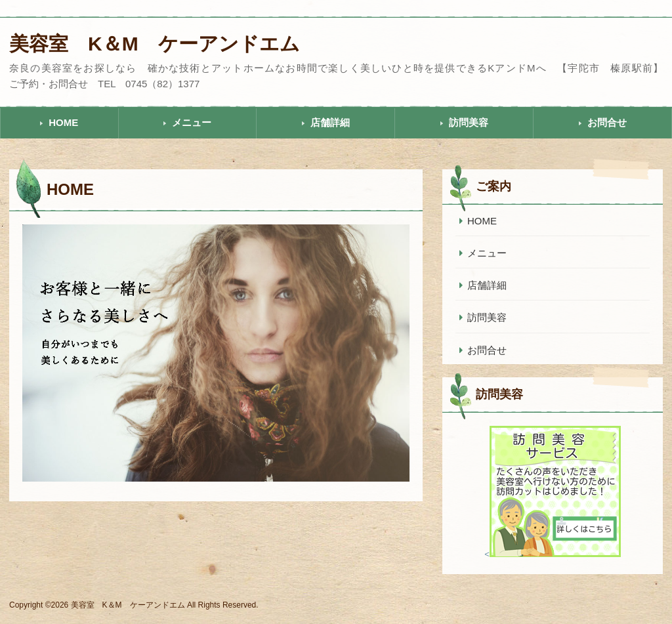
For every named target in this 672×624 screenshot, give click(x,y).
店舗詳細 (330, 122)
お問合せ (607, 122)
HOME (63, 122)
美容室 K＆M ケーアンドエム (155, 44)
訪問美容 (469, 122)
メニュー (192, 122)
